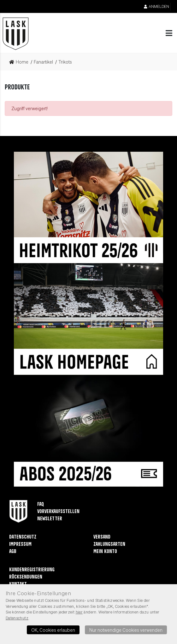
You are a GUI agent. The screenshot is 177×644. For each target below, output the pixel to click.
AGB (13, 552)
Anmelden (156, 6)
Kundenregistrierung (32, 570)
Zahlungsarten (109, 544)
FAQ (41, 504)
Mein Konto (105, 552)
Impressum (20, 544)
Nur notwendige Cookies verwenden (126, 630)
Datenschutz (23, 537)
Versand (102, 537)
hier (79, 612)
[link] (21, 62)
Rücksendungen (26, 577)
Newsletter (50, 519)
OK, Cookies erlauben (53, 630)
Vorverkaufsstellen (58, 512)
